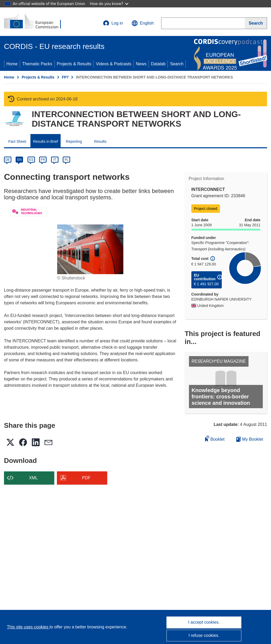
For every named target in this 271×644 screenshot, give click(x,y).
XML (33, 478)
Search (177, 64)
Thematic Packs (37, 64)
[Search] (256, 23)
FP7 (65, 77)
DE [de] (8, 160)
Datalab (158, 64)
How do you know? (109, 4)
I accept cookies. (204, 622)
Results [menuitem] (100, 141)
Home (12, 64)
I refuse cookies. (204, 635)
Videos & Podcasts (114, 64)
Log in (113, 23)
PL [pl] (67, 160)
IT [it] (55, 160)
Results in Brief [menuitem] (46, 141)
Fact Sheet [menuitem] (17, 141)
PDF (86, 478)
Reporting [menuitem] (74, 141)
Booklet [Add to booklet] (215, 438)
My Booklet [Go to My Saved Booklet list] (250, 439)
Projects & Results (74, 64)
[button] (143, 23)
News (141, 64)
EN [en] (19, 160)
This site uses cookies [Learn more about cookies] (28, 627)
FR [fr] (43, 160)
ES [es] (31, 160)
